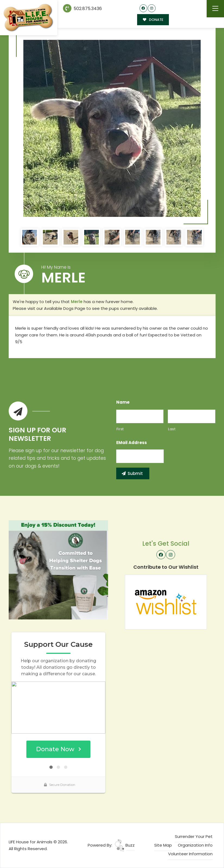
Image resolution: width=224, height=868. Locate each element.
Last (172, 429)
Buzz (125, 845)
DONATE (153, 20)
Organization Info (195, 845)
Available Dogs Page (65, 308)
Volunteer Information (190, 854)
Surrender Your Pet (194, 836)
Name (123, 402)
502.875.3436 (82, 9)
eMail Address (132, 443)
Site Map (163, 845)
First (120, 429)
